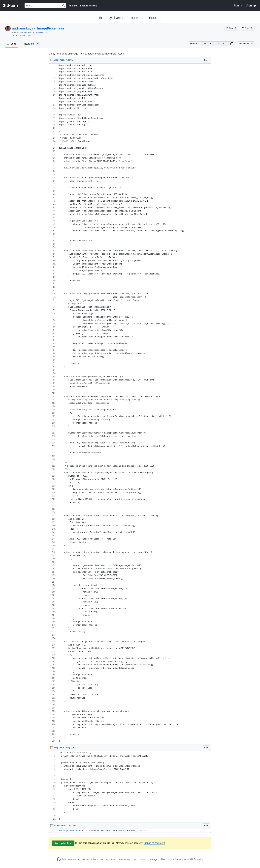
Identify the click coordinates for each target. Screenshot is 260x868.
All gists (73, 6)
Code (12, 44)
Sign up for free (63, 843)
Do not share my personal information (186, 859)
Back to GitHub (89, 6)
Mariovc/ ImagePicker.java (36, 33)
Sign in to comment (155, 843)
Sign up (251, 5)
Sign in (238, 5)
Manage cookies (157, 859)
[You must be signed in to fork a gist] (247, 28)
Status (114, 859)
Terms (86, 859)
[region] (130, 403)
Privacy (95, 859)
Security (104, 859)
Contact (144, 859)
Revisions (30, 44)
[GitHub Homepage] (59, 859)
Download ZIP (246, 44)
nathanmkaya (23, 28)
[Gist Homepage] (12, 5)
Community (125, 859)
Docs (135, 859)
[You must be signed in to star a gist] (232, 28)
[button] (232, 44)
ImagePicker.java (50, 28)
